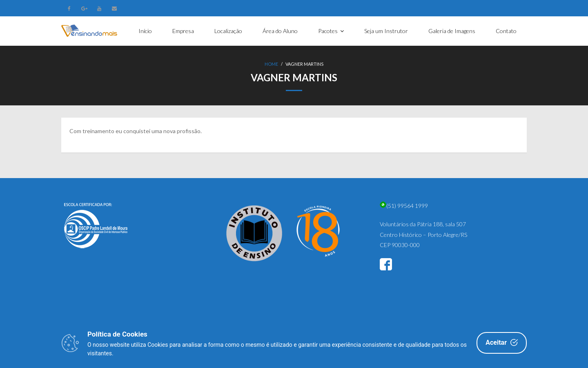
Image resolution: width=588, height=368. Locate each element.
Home (271, 64)
